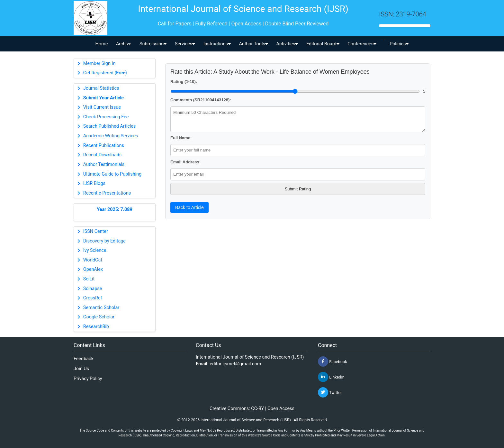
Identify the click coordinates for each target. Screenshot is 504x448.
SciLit (89, 279)
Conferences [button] (362, 44)
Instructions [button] (217, 44)
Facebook (333, 361)
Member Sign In (99, 64)
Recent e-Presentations (107, 193)
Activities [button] (287, 44)
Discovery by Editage (104, 241)
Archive (124, 44)
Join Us (81, 369)
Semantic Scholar (101, 308)
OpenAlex (93, 269)
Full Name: (181, 138)
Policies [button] (399, 44)
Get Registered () (105, 73)
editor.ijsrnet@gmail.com (236, 364)
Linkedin (331, 377)
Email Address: (185, 162)
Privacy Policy (88, 379)
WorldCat (93, 260)
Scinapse (93, 289)
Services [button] (185, 44)
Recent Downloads (102, 155)
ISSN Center (96, 231)
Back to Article (189, 207)
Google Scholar (99, 317)
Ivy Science (95, 250)
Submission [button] (153, 44)
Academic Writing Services (111, 136)
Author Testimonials (104, 165)
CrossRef (93, 298)
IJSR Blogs (94, 183)
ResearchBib (96, 327)
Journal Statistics (101, 88)
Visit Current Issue (102, 107)
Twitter (330, 392)
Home (102, 44)
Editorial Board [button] (323, 44)
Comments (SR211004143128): (201, 100)
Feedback (84, 359)
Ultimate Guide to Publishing (112, 174)
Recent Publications (104, 146)
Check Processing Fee (106, 117)
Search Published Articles (109, 126)
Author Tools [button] (253, 44)
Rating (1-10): (184, 82)
